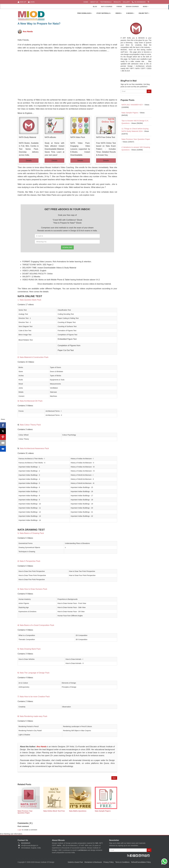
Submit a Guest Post (75, 862)
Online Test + (144, 13)
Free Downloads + (85, 13)
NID (97, 843)
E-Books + (130, 13)
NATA (59, 845)
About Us (94, 2)
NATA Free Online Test (106, 137)
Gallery (126, 2)
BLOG (95, 7)
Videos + (119, 13)
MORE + (147, 7)
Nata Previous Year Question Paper (136, 139)
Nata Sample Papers (130, 113)
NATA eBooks (50, 137)
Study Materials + (104, 13)
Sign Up (22, 2)
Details (29, 161)
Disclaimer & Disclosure (93, 862)
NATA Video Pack (78, 137)
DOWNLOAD (67, 247)
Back (114, 778)
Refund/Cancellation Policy (141, 862)
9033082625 (26, 843)
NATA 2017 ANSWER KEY (132, 105)
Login (31, 2)
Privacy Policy (109, 862)
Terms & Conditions (122, 862)
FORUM (119, 7)
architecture (83, 850)
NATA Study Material (27, 137)
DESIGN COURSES (132, 7)
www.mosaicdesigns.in (71, 750)
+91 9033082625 (139, 2)
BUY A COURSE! (107, 7)
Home (86, 2)
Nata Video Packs (49, 195)
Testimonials (106, 2)
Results (117, 2)
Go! (149, 91)
